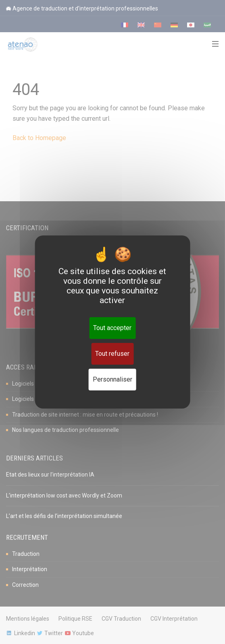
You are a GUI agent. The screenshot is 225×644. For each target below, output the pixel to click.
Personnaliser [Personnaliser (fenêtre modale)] (112, 379)
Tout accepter (112, 328)
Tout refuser (112, 354)
